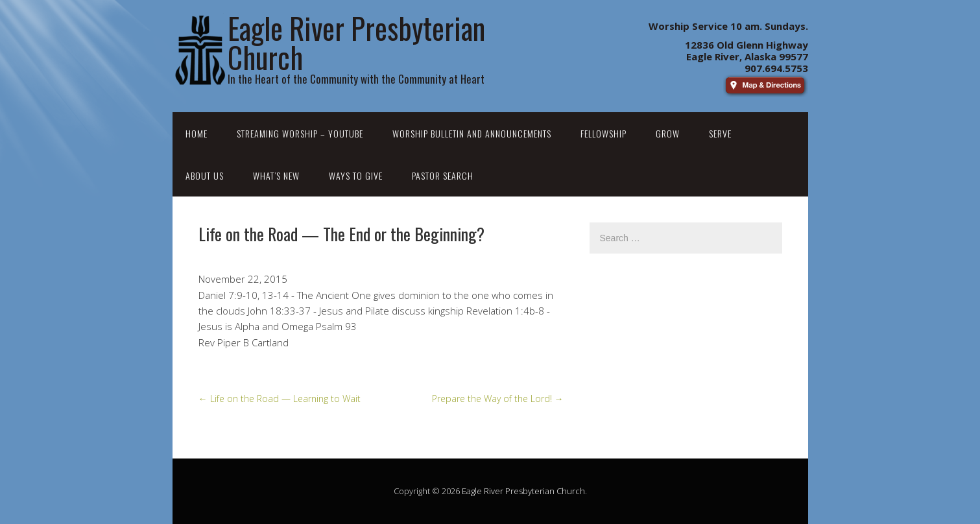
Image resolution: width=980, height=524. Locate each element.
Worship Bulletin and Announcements (472, 133)
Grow (668, 133)
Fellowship (604, 133)
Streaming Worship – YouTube (300, 133)
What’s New (276, 175)
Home (197, 133)
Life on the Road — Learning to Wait (280, 399)
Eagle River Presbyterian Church (523, 491)
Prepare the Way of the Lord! (498, 399)
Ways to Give (356, 175)
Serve (720, 133)
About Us (205, 175)
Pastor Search (443, 175)
